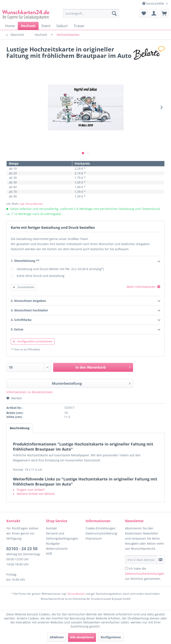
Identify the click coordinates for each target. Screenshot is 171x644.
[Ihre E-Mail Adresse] (141, 560)
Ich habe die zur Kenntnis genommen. (145, 574)
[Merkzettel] (143, 13)
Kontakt (51, 528)
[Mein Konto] (154, 13)
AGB (49, 553)
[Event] (46, 26)
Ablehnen (57, 637)
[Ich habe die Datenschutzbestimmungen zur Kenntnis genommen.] (126, 568)
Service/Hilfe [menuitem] (154, 3)
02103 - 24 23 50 (22, 549)
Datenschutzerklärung (101, 533)
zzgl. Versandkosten (31, 204)
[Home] (10, 26)
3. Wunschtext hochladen (85, 311)
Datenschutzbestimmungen (145, 574)
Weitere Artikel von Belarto (34, 494)
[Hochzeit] (28, 26)
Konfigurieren (111, 637)
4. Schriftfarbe (85, 320)
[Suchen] (114, 13)
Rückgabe (53, 543)
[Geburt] (62, 26)
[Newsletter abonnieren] (161, 560)
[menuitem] (91, 15)
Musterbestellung (91, 383)
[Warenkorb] (164, 13)
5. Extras (85, 330)
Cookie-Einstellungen (101, 528)
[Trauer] (79, 26)
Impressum (94, 538)
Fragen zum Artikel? (29, 490)
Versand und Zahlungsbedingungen (62, 536)
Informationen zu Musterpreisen (30, 392)
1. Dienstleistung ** (85, 261)
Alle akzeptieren (82, 637)
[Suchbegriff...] (91, 13)
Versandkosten (76, 594)
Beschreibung (20, 428)
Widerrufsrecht (57, 549)
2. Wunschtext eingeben (85, 301)
